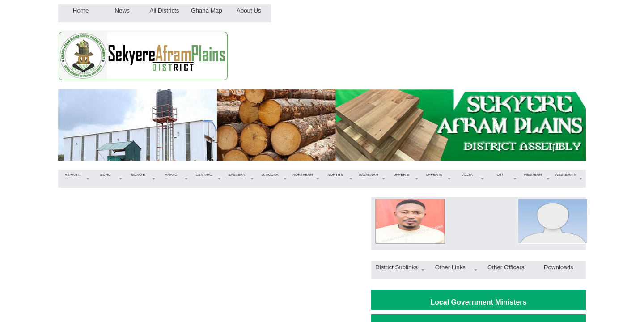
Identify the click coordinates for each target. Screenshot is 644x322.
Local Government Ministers (478, 302)
